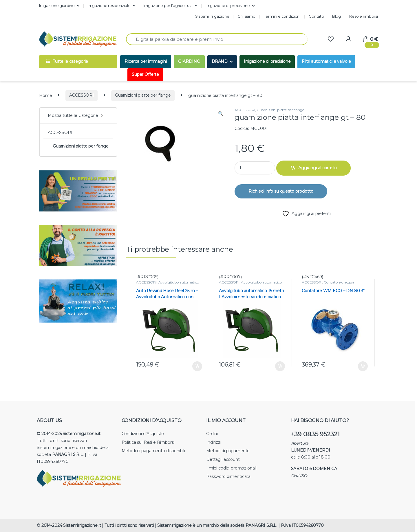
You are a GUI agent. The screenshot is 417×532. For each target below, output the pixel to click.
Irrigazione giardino (57, 5)
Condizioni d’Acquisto (143, 434)
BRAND (220, 61)
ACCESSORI (82, 95)
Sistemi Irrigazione (212, 16)
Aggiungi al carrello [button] (197, 366)
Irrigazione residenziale (109, 5)
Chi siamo (246, 16)
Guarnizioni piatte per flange (143, 95)
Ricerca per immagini (146, 61)
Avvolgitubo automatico (179, 282)
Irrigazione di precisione (228, 5)
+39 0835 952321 (315, 434)
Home (45, 95)
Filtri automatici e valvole (326, 61)
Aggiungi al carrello (318, 168)
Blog (336, 16)
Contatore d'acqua (339, 282)
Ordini (212, 434)
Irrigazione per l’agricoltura (168, 5)
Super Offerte (145, 74)
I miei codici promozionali (231, 468)
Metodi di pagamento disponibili (153, 451)
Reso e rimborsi (364, 16)
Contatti (316, 16)
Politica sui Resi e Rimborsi (148, 442)
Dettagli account (223, 459)
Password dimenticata (228, 476)
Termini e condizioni (282, 16)
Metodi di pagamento (228, 451)
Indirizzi (214, 442)
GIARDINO (189, 61)
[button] (221, 114)
